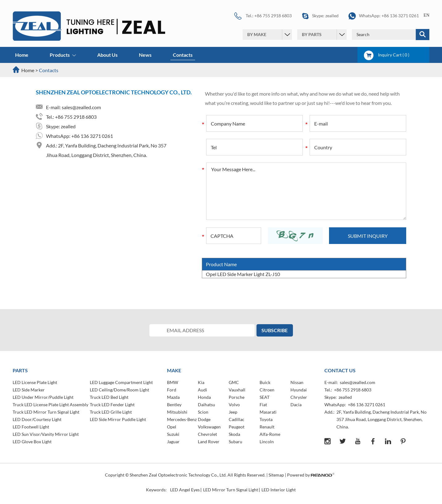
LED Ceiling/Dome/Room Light (119, 390)
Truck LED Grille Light (111, 412)
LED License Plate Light (35, 382)
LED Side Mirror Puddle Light (118, 419)
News (145, 55)
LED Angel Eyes (185, 490)
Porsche (237, 397)
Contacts (183, 55)
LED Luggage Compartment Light (121, 382)
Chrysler (299, 397)
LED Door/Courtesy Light (37, 419)
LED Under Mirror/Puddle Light (43, 397)
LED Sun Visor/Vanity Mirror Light (46, 434)
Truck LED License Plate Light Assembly (50, 405)
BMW (173, 382)
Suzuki (173, 434)
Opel (172, 427)
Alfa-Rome (270, 434)
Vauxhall (237, 390)
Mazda (173, 397)
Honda (204, 397)
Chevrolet (207, 434)
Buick (265, 382)
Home (22, 55)
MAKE (174, 370)
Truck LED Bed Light (109, 397)
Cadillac (237, 419)
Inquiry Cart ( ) (387, 55)
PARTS (20, 370)
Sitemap (276, 475)
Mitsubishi (177, 412)
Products (63, 56)
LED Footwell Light (31, 427)
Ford (172, 390)
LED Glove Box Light (32, 442)
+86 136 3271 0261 (400, 16)
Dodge (204, 419)
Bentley (174, 405)
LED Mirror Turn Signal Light (231, 490)
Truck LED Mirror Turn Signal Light (46, 412)
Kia (201, 382)
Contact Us (340, 370)
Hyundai (299, 390)
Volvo (234, 405)
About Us (107, 55)
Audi (202, 390)
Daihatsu (206, 405)
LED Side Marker (29, 390)
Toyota (266, 419)
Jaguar (173, 442)
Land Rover (209, 442)
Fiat (263, 405)
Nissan (297, 382)
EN (426, 15)
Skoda (234, 434)
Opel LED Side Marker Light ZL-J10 (243, 274)
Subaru (236, 442)
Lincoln (267, 442)
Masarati (268, 412)
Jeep (233, 412)
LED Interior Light (279, 490)
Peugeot (237, 427)
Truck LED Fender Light (112, 405)
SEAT (265, 397)
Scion (203, 412)
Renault (267, 427)
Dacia (296, 405)
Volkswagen (209, 427)
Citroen (267, 390)
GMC (234, 382)
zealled (332, 16)
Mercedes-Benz (182, 419)
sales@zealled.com (81, 107)
